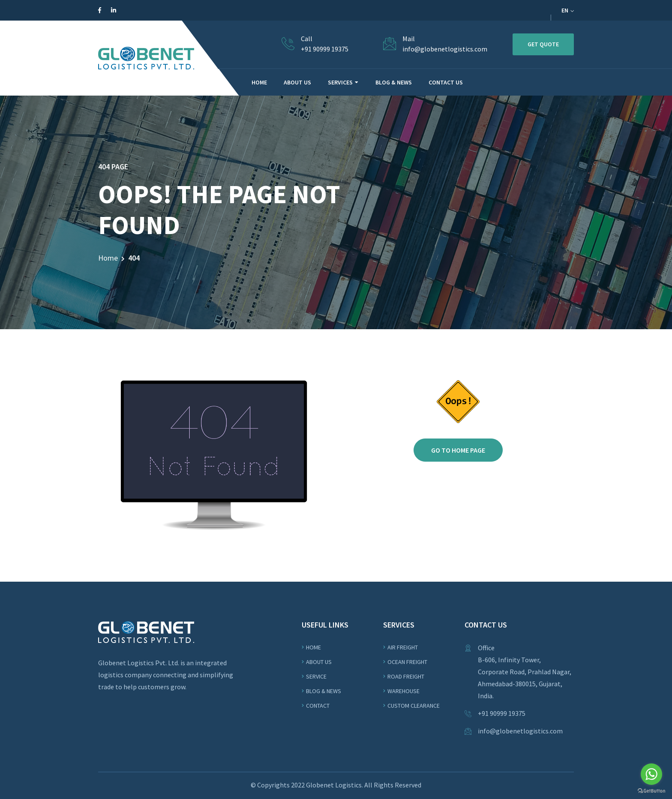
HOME (259, 82)
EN (568, 10)
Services (340, 82)
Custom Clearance (414, 706)
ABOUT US (297, 82)
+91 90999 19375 (325, 49)
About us (319, 662)
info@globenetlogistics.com (445, 49)
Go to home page (458, 450)
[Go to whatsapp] (651, 774)
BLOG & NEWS (394, 82)
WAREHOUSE (403, 691)
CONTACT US (446, 82)
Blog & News (324, 691)
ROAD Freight (406, 676)
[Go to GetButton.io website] (651, 790)
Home (108, 258)
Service (316, 676)
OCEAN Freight (407, 662)
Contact (318, 706)
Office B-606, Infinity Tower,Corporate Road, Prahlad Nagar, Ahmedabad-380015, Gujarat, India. (525, 672)
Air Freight (403, 647)
